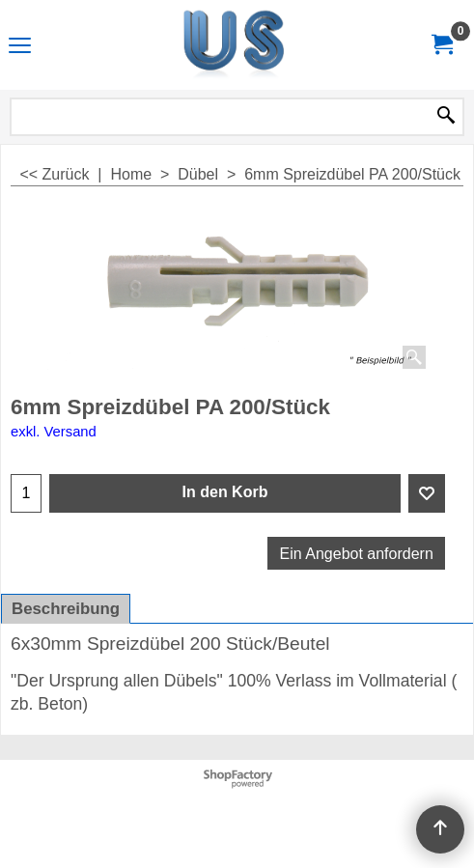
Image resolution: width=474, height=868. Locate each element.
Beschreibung (66, 609)
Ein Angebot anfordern (357, 554)
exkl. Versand (54, 432)
